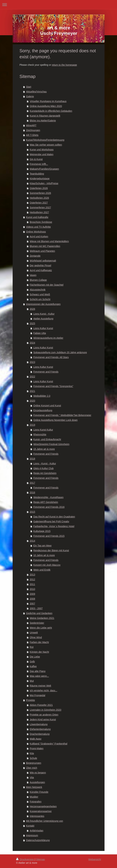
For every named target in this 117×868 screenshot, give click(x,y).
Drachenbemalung (40, 734)
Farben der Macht (39, 642)
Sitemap (40, 859)
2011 (32, 584)
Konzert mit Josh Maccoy (47, 565)
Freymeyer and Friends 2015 (49, 536)
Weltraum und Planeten (42, 251)
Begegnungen (34, 763)
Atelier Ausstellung (43, 319)
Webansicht (95, 859)
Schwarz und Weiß (40, 294)
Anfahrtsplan (36, 831)
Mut (32, 681)
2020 (32, 401)
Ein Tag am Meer (42, 546)
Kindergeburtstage (40, 179)
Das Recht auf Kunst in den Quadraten (54, 517)
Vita (32, 777)
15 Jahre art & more (44, 449)
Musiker (34, 797)
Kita (32, 753)
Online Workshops (36, 232)
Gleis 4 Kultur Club (43, 468)
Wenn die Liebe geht (41, 628)
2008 (32, 599)
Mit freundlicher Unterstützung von (44, 821)
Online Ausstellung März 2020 (46, 106)
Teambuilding (37, 174)
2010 (32, 589)
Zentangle (35, 256)
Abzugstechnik (38, 290)
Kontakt (30, 826)
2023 (32, 362)
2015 (32, 512)
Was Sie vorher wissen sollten (46, 145)
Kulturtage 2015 (42, 531)
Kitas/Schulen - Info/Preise (44, 183)
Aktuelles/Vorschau (36, 92)
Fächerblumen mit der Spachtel (47, 285)
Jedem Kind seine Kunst (43, 719)
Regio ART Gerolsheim (46, 502)
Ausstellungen (37, 782)
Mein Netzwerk (34, 787)
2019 (32, 425)
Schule (33, 758)
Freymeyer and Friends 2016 (49, 507)
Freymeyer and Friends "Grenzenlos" (53, 386)
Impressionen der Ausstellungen (43, 304)
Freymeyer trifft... (39, 164)
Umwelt (34, 633)
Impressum (32, 835)
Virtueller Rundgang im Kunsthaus (48, 101)
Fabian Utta (40, 333)
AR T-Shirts (32, 135)
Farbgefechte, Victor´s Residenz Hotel (54, 526)
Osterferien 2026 (39, 188)
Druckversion (25, 859)
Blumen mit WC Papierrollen (45, 246)
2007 (32, 604)
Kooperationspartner (41, 811)
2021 (32, 391)
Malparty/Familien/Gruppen (44, 169)
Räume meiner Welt (40, 686)
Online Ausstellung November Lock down (55, 420)
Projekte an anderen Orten (44, 715)
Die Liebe (35, 657)
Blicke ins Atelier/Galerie (43, 121)
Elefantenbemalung (40, 729)
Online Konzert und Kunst (47, 406)
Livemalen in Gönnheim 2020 (45, 710)
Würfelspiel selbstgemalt (43, 261)
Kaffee (33, 666)
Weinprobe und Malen (42, 154)
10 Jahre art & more (44, 555)
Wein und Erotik (42, 570)
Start (29, 87)
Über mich (32, 768)
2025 (32, 323)
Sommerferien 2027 (40, 208)
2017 (32, 483)
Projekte (30, 700)
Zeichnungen (33, 130)
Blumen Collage (38, 280)
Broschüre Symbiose (41, 222)
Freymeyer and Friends (46, 372)
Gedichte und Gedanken (39, 613)
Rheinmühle (40, 435)
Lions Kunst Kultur (43, 430)
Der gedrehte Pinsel (40, 265)
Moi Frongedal (37, 695)
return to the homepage (64, 65)
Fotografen (36, 802)
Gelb (32, 662)
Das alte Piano (38, 671)
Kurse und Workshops (42, 150)
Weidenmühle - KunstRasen (48, 497)
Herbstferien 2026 (39, 198)
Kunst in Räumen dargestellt (45, 116)
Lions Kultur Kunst (43, 328)
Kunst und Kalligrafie (37, 217)
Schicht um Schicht (40, 299)
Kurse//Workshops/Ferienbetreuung (45, 140)
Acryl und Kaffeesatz (41, 270)
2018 (32, 459)
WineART (31, 125)
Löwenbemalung (39, 724)
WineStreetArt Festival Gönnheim (51, 444)
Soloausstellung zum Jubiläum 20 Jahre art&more (60, 352)
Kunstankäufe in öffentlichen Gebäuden (51, 111)
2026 (32, 309)
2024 (32, 343)
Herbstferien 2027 (39, 212)
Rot (32, 647)
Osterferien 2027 (39, 203)
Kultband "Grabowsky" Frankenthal (48, 744)
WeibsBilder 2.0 (42, 396)
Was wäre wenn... (39, 676)
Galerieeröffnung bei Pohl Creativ (51, 521)
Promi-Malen (36, 748)
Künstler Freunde (39, 792)
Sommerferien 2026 (40, 193)
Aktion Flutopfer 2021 (41, 705)
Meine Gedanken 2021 (42, 618)
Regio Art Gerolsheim (45, 473)
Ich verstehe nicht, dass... (43, 691)
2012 (32, 579)
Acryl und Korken (39, 236)
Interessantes (37, 816)
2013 (32, 575)
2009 (32, 594)
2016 (32, 492)
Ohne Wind (36, 637)
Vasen (33, 275)
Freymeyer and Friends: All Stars (51, 357)
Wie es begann (38, 773)
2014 (32, 541)
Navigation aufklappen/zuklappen (58, 5)
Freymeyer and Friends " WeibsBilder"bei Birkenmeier (62, 415)
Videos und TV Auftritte (38, 227)
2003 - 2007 (36, 608)
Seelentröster (37, 623)
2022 (32, 377)
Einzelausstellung (43, 410)
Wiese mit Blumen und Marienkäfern (49, 241)
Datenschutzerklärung (38, 840)
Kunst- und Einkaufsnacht (47, 439)
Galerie (30, 96)
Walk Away (36, 739)
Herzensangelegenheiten (43, 806)
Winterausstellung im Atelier (48, 338)
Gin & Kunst (36, 159)
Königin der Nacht (39, 652)
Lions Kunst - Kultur (44, 314)
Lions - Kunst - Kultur (45, 463)
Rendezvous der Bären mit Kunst (51, 550)
